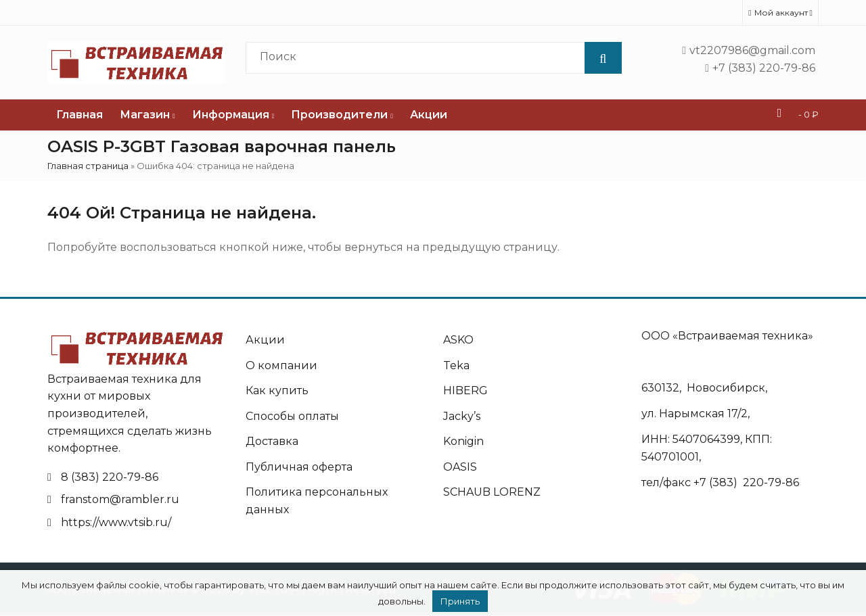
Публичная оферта (299, 467)
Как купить (277, 390)
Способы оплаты (292, 416)
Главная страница (88, 166)
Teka (456, 365)
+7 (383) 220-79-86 (746, 482)
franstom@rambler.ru (120, 499)
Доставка (272, 441)
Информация (233, 115)
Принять (460, 601)
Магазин (147, 115)
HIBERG (465, 390)
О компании (281, 365)
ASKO (458, 340)
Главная (79, 115)
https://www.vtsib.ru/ (116, 522)
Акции (429, 115)
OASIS (460, 467)
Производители (342, 115)
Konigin (463, 441)
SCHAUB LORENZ (492, 492)
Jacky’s (462, 416)
